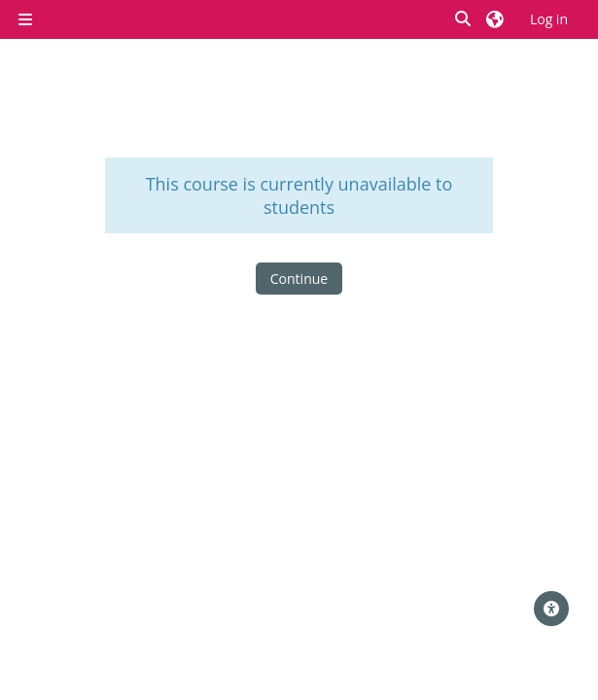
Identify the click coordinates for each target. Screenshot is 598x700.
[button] (464, 19)
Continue (299, 279)
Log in (549, 19)
